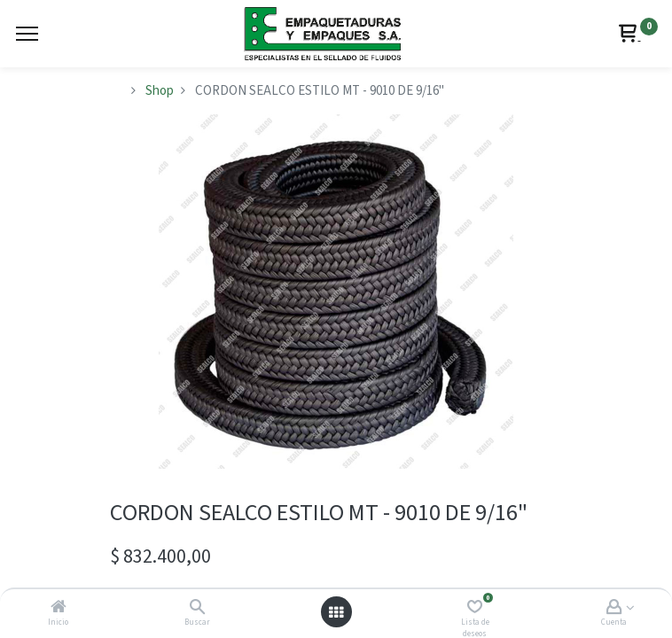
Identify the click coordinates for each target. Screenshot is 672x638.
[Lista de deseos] (475, 608)
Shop (160, 91)
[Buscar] (197, 608)
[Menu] (27, 34)
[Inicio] (59, 608)
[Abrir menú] (336, 612)
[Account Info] (614, 608)
